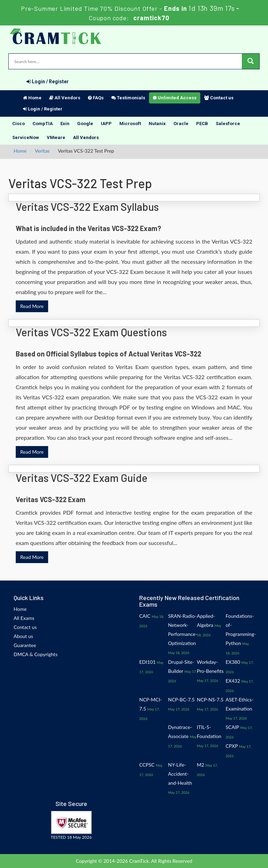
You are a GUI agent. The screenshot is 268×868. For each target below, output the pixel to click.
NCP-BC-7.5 (181, 700)
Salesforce (228, 124)
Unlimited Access (175, 98)
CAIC (145, 616)
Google (85, 124)
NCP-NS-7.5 (210, 700)
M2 (200, 765)
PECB (202, 124)
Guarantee (25, 645)
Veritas (42, 151)
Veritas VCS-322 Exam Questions (91, 332)
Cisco (18, 124)
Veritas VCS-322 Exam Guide (82, 478)
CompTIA (43, 124)
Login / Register (48, 82)
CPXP (232, 746)
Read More (32, 306)
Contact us (219, 98)
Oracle (181, 124)
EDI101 (147, 662)
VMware (56, 137)
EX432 (233, 681)
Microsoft (130, 124)
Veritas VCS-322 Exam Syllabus (87, 207)
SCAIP (232, 727)
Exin (65, 124)
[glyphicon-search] (251, 61)
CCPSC (147, 765)
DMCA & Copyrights (36, 654)
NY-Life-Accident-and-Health (180, 774)
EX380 (233, 662)
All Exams (24, 618)
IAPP (106, 124)
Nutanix (157, 124)
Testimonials (128, 98)
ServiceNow (26, 137)
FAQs (96, 98)
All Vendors (65, 98)
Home (32, 98)
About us (23, 636)
